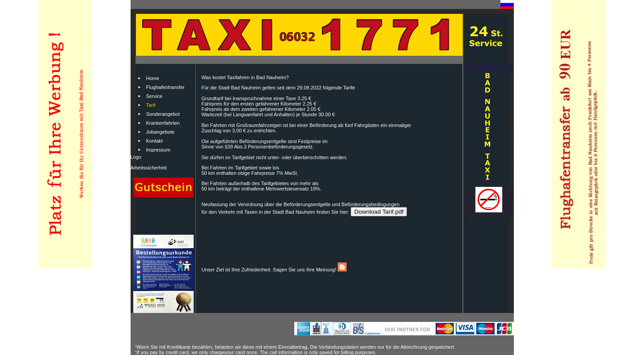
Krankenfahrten (163, 123)
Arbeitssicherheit (149, 168)
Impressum (158, 150)
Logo (136, 157)
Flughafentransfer (165, 87)
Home (153, 78)
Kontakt (155, 141)
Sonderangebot (163, 114)
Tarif (151, 105)
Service (155, 96)
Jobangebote (161, 132)
